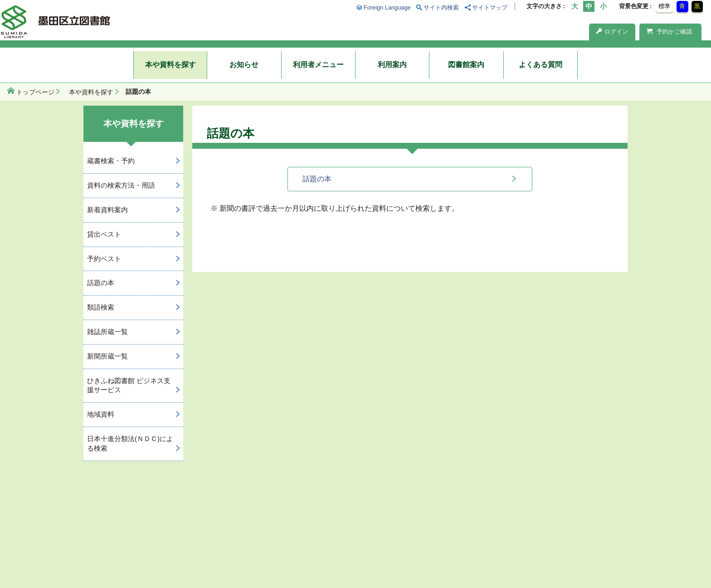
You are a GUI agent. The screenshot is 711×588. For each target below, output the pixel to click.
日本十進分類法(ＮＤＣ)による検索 (130, 443)
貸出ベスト (104, 234)
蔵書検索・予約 (111, 161)
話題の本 (317, 179)
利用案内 (392, 65)
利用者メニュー (318, 65)
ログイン (612, 32)
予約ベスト (104, 259)
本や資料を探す (170, 65)
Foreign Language (387, 7)
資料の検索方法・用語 (121, 185)
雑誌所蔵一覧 (107, 332)
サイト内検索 (441, 7)
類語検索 (101, 307)
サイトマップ (490, 7)
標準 (664, 6)
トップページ (35, 92)
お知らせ (244, 65)
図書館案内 (466, 65)
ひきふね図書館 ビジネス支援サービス (129, 385)
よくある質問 (541, 65)
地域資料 (101, 414)
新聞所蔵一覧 (107, 356)
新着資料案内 (107, 210)
